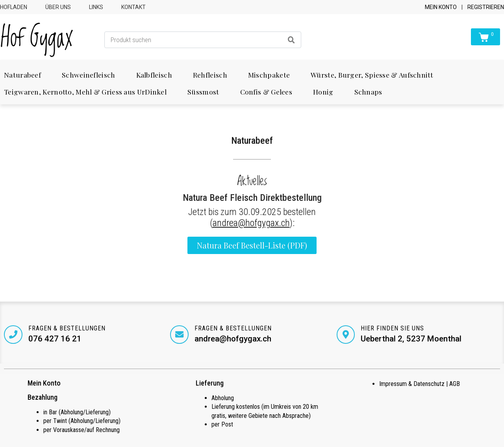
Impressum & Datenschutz (412, 384)
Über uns (58, 7)
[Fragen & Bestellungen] (13, 335)
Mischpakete (269, 75)
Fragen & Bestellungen (67, 328)
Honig (323, 92)
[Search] (291, 40)
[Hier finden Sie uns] (346, 335)
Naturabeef (22, 75)
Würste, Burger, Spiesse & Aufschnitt (372, 75)
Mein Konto (441, 7)
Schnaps (368, 92)
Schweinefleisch (89, 75)
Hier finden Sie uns (393, 328)
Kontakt (133, 7)
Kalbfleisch (154, 75)
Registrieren (486, 7)
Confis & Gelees (266, 92)
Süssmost (203, 92)
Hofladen (14, 7)
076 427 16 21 (55, 339)
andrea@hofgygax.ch (251, 223)
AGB (455, 384)
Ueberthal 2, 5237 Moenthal (412, 339)
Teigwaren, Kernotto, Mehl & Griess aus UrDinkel (85, 92)
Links (96, 7)
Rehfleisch (210, 75)
